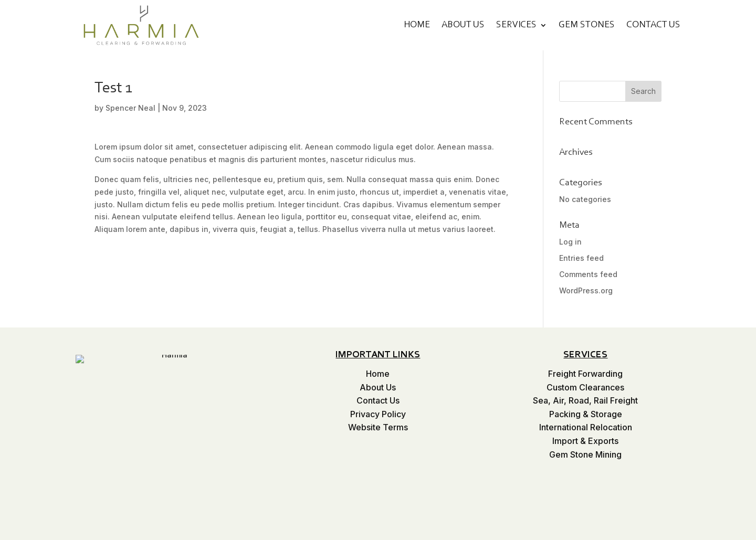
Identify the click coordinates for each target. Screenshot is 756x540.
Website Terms (378, 427)
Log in (570, 242)
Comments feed (588, 274)
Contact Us (653, 25)
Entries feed (581, 258)
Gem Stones (587, 25)
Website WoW (653, 533)
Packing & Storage (586, 414)
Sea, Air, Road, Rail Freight (585, 400)
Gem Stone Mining (585, 454)
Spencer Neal (130, 108)
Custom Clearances (585, 387)
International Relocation (586, 427)
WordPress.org (586, 290)
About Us (463, 25)
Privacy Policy (378, 414)
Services (516, 25)
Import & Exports (585, 441)
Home (417, 25)
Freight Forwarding (585, 374)
